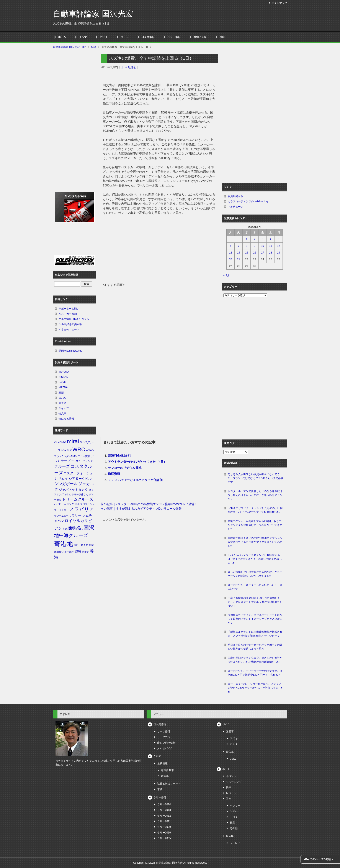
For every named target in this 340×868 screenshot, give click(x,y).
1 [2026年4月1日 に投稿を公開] (247, 239)
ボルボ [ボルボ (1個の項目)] (78, 504)
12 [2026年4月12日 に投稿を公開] (279, 246)
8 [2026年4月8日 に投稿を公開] (247, 246)
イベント (231, 776)
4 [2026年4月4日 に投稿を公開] (271, 239)
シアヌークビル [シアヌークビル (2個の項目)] (80, 479)
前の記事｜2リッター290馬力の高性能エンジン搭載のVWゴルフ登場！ (149, 504)
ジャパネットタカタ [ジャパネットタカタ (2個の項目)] (73, 490)
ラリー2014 (164, 804)
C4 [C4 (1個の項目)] (56, 442)
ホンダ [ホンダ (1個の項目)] (70, 504)
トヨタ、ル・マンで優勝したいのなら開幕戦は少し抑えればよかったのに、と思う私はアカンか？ (255, 495)
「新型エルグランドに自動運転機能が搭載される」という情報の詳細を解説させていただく (255, 634)
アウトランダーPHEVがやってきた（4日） (137, 462)
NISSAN (63, 377)
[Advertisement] (159, 250)
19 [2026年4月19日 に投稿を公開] (279, 253)
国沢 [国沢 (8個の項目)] (89, 528)
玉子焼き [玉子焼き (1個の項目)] (69, 552)
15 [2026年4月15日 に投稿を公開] (246, 253)
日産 (232, 823)
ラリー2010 (164, 833)
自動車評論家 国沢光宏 (93, 14)
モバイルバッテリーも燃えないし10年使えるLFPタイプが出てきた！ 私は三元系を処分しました (255, 559)
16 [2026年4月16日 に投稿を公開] (254, 253)
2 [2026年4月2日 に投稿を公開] (255, 239)
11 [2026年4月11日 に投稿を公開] (271, 246)
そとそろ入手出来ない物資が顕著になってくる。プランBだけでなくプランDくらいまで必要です (256, 478)
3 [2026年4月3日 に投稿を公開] (263, 239)
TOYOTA (64, 372)
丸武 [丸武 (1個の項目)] (65, 529)
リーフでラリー (166, 737)
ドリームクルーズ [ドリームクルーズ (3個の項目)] (78, 499)
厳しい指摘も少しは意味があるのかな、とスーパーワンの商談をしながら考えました (255, 574)
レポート (231, 793)
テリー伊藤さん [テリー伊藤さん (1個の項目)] (80, 494)
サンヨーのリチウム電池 (125, 468)
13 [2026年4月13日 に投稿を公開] (231, 253)
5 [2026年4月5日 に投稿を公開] (279, 239)
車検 (160, 789)
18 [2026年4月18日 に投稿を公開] (271, 253)
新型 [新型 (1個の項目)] (91, 545)
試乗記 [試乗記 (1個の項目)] (86, 552)
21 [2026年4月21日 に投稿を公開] (239, 259)
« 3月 (226, 275)
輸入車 (62, 413)
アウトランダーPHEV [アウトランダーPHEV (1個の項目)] (66, 456)
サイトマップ (279, 3)
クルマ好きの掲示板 (70, 324)
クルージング (234, 782)
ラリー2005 (164, 838)
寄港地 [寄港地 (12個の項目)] (64, 544)
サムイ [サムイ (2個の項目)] (63, 479)
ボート (124, 37)
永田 (222, 37)
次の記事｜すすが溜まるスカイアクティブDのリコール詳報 (141, 509)
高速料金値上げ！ (120, 456)
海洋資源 (114, 474)
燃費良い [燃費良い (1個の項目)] (59, 552)
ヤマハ (234, 811)
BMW (233, 759)
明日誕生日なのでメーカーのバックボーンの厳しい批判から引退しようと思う (255, 647)
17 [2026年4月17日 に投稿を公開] (262, 253)
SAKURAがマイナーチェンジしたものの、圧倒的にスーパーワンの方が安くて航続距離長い (255, 510)
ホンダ (234, 744)
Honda (62, 382)
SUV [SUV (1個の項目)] (69, 450)
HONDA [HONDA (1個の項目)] (62, 442)
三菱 (61, 393)
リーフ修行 (164, 731)
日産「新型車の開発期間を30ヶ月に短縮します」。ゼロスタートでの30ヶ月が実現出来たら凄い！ (255, 602)
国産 (229, 799)
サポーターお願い (69, 309)
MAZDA (63, 387)
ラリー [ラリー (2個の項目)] (76, 516)
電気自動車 (167, 770)
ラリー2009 (164, 827)
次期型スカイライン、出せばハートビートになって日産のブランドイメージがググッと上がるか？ (255, 619)
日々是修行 (148, 37)
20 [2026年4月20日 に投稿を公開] (231, 259)
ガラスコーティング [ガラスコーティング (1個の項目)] (82, 461)
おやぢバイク (165, 748)
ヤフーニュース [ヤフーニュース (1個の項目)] (63, 516)
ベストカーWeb (68, 314)
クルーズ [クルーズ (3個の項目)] (62, 466)
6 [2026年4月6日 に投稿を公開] (231, 246)
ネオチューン (235, 207)
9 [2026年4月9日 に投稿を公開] (255, 246)
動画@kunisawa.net (70, 351)
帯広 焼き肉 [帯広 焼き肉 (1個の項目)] (81, 545)
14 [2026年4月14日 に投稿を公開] (239, 253)
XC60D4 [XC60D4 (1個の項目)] (90, 450)
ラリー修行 (174, 37)
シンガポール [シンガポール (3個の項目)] (66, 484)
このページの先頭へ (322, 859)
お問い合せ (200, 37)
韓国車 (165, 776)
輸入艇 (230, 836)
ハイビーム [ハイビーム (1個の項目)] (60, 504)
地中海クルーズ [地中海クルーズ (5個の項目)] (71, 535)
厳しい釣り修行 (166, 743)
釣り (229, 787)
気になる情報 (66, 419)
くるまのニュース (69, 329)
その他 (234, 828)
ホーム (62, 37)
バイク (104, 37)
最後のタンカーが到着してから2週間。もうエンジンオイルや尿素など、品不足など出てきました (255, 525)
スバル (62, 398)
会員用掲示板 (235, 196)
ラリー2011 (164, 821)
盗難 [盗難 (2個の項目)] (78, 552)
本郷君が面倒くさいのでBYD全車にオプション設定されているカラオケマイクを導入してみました (255, 542)
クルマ (83, 37)
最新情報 (162, 763)
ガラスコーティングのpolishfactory (248, 201)
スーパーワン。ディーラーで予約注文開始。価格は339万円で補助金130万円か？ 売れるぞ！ (255, 673)
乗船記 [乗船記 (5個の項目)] (75, 528)
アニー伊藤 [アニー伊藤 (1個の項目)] (84, 456)
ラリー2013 (164, 810)
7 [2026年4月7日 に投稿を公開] (239, 246)
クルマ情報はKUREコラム (74, 319)
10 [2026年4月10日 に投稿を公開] (262, 246)
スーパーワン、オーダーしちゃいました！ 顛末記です (255, 587)
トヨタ (234, 817)
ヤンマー (235, 806)
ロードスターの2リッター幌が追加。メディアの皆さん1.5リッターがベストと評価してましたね (256, 688)
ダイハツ (64, 408)
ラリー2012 (164, 816)
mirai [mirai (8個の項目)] (73, 441)
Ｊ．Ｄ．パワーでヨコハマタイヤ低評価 (135, 480)
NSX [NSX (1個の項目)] (64, 450)
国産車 (230, 731)
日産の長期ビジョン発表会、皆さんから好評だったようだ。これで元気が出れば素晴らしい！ (255, 660)
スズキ (62, 403)
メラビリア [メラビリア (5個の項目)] (82, 509)
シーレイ (235, 843)
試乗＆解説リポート (169, 784)
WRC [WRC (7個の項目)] (79, 449)
